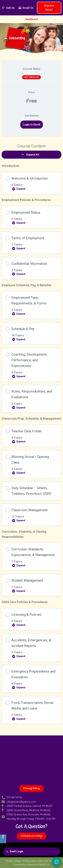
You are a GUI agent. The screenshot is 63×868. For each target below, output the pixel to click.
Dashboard (32, 19)
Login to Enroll (32, 125)
